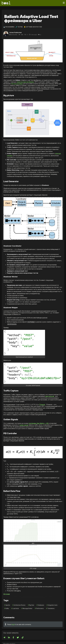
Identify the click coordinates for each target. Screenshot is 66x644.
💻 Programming (9, 27)
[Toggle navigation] (64, 3)
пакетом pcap (50, 396)
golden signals (24, 425)
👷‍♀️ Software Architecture (33, 27)
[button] (33, 119)
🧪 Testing (19, 27)
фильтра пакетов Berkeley (26, 82)
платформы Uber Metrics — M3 (38, 423)
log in (13, 624)
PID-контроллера (17, 84)
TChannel (42, 404)
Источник (7, 594)
